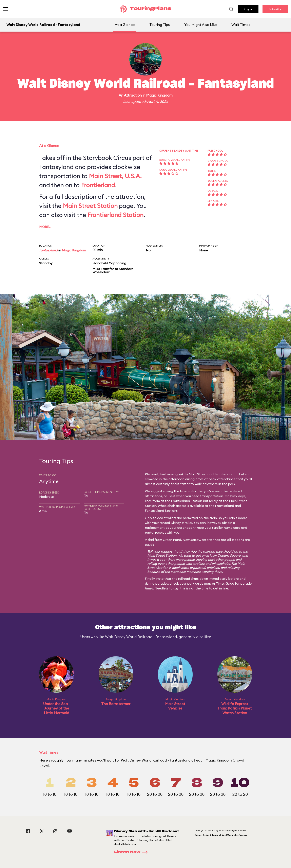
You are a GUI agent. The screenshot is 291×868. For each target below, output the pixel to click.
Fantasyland (48, 250)
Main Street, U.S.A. (115, 176)
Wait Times (241, 25)
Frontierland (98, 185)
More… (45, 227)
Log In (248, 9)
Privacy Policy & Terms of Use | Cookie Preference (221, 835)
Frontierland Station (115, 215)
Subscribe (275, 9)
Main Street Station (90, 206)
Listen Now (132, 852)
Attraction (133, 95)
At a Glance (125, 25)
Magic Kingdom (159, 95)
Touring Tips (160, 25)
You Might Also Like (201, 25)
